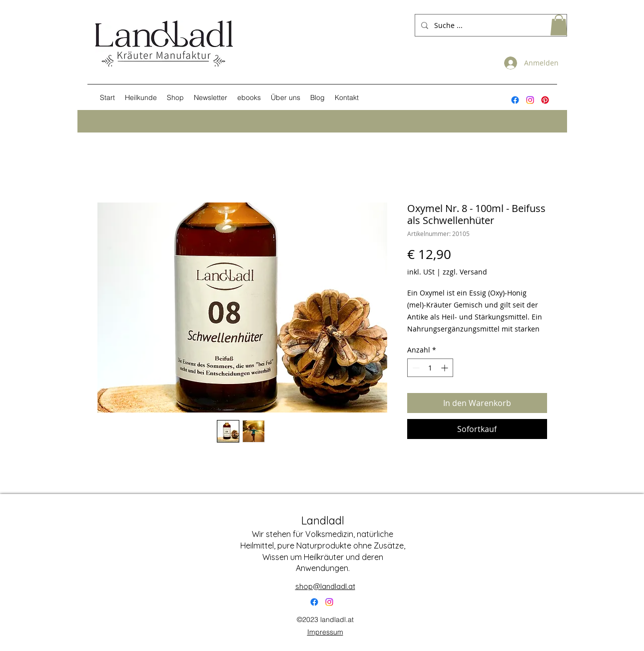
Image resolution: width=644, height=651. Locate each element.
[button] (559, 25)
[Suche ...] (490, 25)
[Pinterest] (545, 100)
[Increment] (445, 368)
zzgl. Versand (465, 272)
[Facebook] (314, 602)
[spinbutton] (430, 368)
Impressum (325, 632)
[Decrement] (415, 368)
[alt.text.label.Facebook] (515, 100)
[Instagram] (530, 100)
